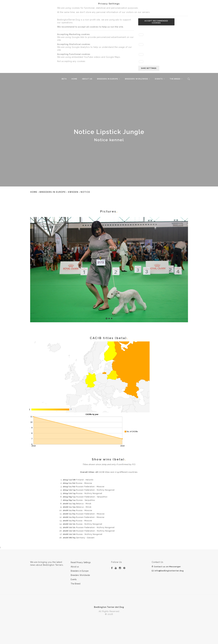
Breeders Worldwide (137, 79)
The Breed (175, 79)
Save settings (149, 68)
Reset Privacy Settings (81, 562)
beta (64, 79)
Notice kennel (109, 140)
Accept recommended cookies (156, 22)
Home (74, 79)
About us (87, 79)
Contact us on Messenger (166, 567)
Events (159, 79)
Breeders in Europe (108, 79)
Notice (85, 192)
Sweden (73, 192)
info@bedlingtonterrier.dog (168, 571)
